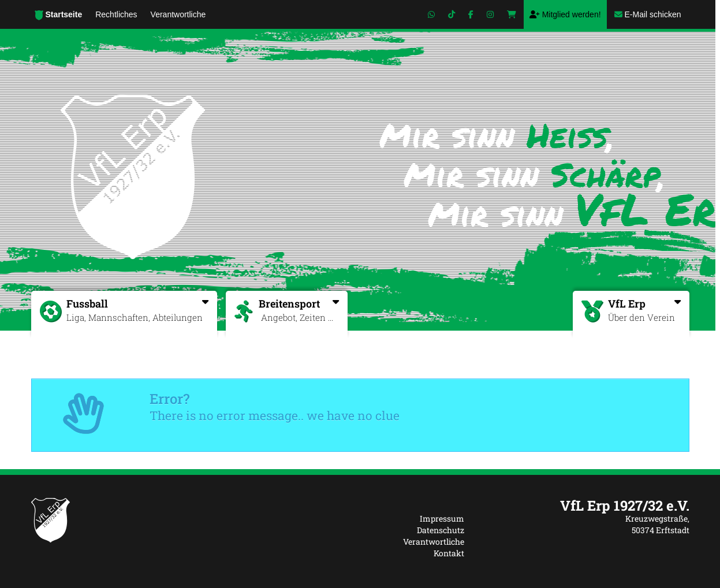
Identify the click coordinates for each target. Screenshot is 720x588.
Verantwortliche (434, 542)
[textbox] (585, 505)
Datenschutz (441, 530)
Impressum (442, 518)
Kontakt (449, 553)
